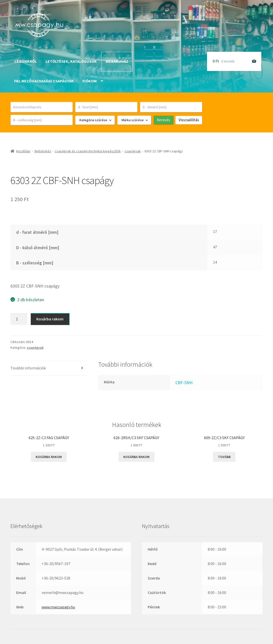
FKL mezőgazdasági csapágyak (44, 81)
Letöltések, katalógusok (71, 61)
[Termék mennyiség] (19, 319)
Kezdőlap (23, 151)
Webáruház (117, 61)
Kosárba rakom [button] (49, 457)
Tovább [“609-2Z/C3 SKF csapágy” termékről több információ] (224, 457)
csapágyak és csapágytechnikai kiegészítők (88, 151)
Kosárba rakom (50, 319)
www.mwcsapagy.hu (58, 607)
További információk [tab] (28, 368)
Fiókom (90, 81)
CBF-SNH (184, 382)
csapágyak (133, 151)
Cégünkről (26, 61)
